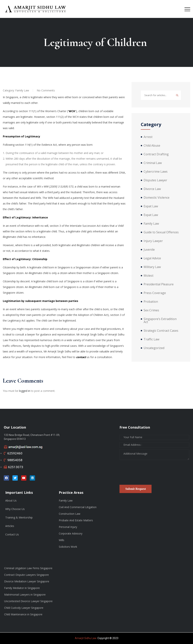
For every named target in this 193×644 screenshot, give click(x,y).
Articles (10, 526)
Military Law (152, 267)
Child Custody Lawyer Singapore (24, 608)
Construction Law (70, 514)
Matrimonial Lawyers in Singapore (25, 595)
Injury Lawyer (153, 241)
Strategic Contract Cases (161, 331)
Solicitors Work (68, 547)
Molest (149, 276)
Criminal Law (153, 163)
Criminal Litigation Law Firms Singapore (28, 568)
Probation (151, 302)
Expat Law (151, 206)
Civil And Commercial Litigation (78, 507)
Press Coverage (155, 293)
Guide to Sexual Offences (161, 232)
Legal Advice (152, 258)
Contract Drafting (156, 154)
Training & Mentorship (19, 517)
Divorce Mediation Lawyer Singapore (27, 581)
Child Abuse (152, 145)
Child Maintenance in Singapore (23, 614)
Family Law (22, 90)
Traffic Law (151, 339)
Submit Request (136, 489)
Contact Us (12, 534)
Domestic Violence (157, 198)
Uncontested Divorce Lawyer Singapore (28, 601)
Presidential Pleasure (159, 284)
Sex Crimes (151, 310)
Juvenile (149, 250)
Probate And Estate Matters (76, 520)
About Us (11, 500)
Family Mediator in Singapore (22, 588)
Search (177, 95)
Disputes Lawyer (155, 180)
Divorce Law (152, 189)
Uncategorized (154, 348)
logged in (25, 391)
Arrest (148, 137)
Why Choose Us (15, 509)
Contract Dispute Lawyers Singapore (26, 575)
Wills (62, 540)
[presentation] (148, 474)
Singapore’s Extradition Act (160, 320)
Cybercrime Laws (156, 172)
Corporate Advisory (71, 533)
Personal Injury (68, 527)
